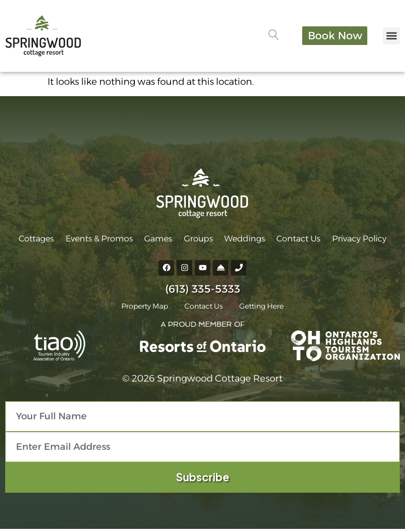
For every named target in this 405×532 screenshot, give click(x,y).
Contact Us (294, 240)
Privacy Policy (353, 240)
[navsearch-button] (266, 38)
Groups (198, 240)
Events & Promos (104, 240)
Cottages (43, 240)
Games (161, 240)
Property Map (141, 309)
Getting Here (266, 309)
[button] (391, 37)
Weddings (243, 240)
